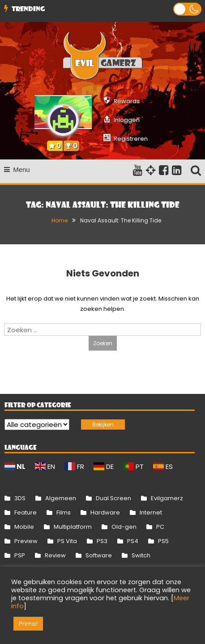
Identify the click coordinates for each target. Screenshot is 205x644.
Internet (151, 512)
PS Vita (67, 541)
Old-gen (124, 527)
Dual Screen (113, 498)
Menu (17, 169)
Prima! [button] (28, 624)
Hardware (105, 512)
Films (64, 512)
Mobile (24, 527)
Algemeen (61, 498)
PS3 (102, 541)
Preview (26, 541)
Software (99, 555)
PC (160, 527)
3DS (20, 498)
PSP (20, 555)
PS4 (133, 541)
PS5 (163, 541)
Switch (141, 555)
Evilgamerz (167, 498)
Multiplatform (73, 527)
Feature (26, 512)
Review (55, 555)
